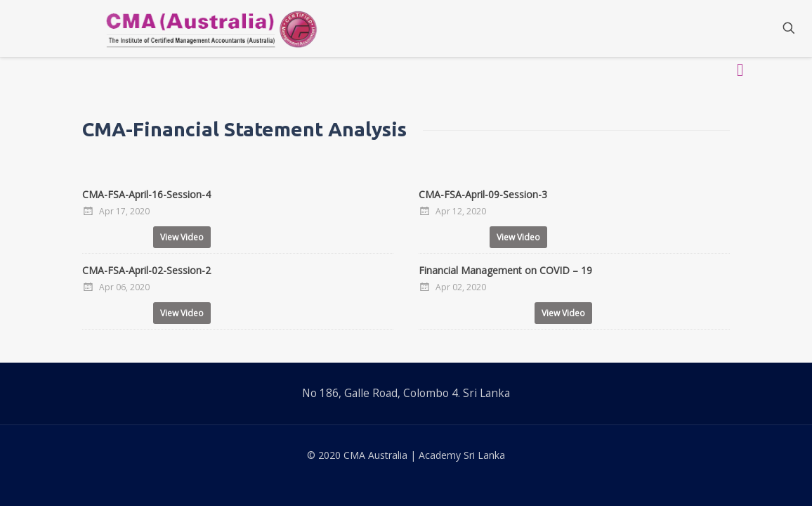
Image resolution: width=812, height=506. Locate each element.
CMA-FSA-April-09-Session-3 (483, 194)
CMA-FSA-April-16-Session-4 (146, 194)
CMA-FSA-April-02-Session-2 (146, 270)
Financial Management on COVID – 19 (505, 270)
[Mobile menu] (740, 28)
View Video (182, 237)
